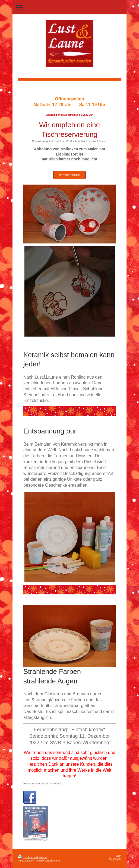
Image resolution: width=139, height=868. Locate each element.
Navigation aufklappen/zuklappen (69, 7)
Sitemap (43, 857)
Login (119, 856)
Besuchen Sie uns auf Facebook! (43, 783)
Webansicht (115, 859)
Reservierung (69, 175)
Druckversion (28, 857)
